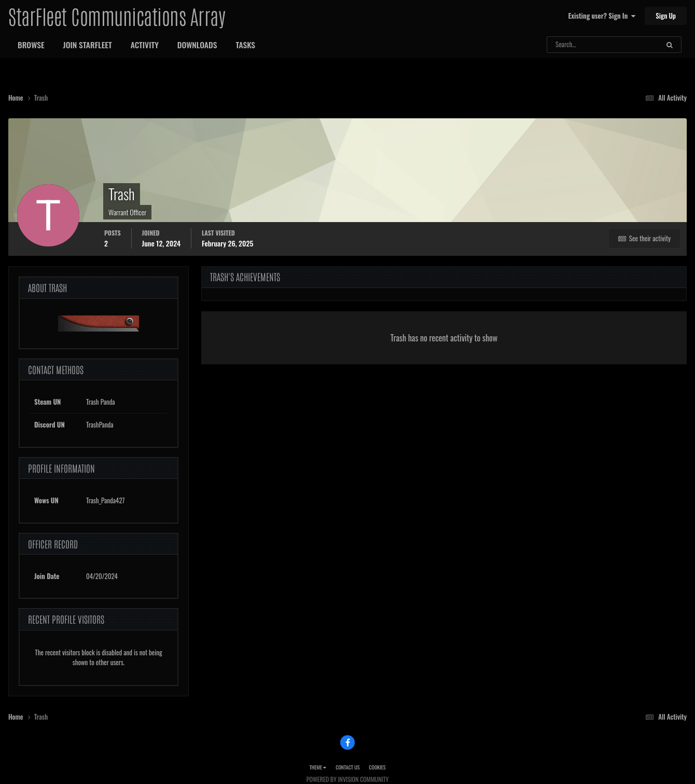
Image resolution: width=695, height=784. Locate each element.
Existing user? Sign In (602, 16)
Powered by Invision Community (347, 779)
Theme (318, 767)
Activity (145, 45)
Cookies (377, 767)
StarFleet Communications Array (117, 16)
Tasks (245, 45)
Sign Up (666, 16)
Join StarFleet (88, 45)
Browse (31, 45)
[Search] (575, 45)
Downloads (197, 45)
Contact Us (347, 767)
